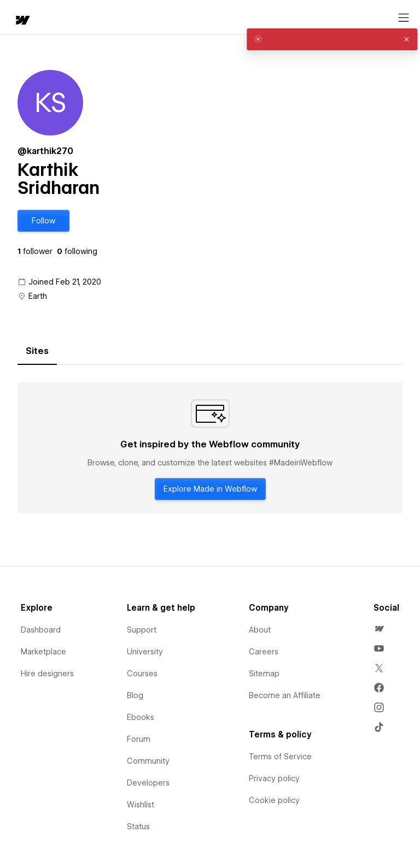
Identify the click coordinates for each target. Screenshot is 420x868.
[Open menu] (404, 18)
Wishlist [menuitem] (141, 805)
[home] (22, 21)
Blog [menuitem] (135, 695)
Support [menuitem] (142, 630)
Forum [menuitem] (139, 739)
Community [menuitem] (148, 761)
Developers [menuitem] (148, 783)
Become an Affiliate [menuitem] (285, 695)
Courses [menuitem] (142, 674)
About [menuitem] (260, 630)
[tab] (37, 351)
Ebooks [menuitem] (141, 717)
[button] (43, 221)
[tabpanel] (210, 448)
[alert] (324, 39)
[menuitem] (379, 629)
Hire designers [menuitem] (47, 674)
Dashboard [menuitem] (41, 630)
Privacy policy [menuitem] (274, 778)
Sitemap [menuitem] (264, 674)
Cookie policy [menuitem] (274, 800)
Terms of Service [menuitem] (280, 757)
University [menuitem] (145, 652)
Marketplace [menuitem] (43, 652)
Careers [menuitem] (264, 652)
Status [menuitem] (138, 826)
